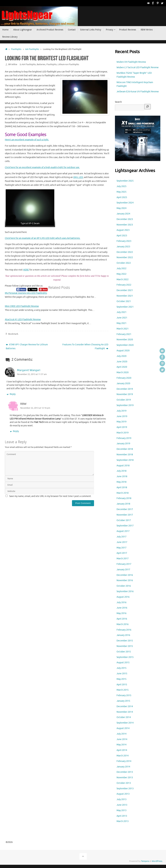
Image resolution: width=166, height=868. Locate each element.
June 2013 (122, 805)
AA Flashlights (32, 49)
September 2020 (125, 345)
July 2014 (122, 734)
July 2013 (122, 799)
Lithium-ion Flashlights (68, 64)
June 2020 (122, 362)
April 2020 (122, 367)
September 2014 (125, 723)
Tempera (145, 861)
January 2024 (123, 214)
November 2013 (125, 778)
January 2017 (123, 570)
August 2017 (123, 531)
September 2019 (125, 405)
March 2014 (123, 756)
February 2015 (124, 695)
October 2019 (124, 400)
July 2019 (122, 411)
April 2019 (122, 427)
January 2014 (123, 767)
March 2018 (123, 493)
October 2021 (124, 301)
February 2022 (124, 285)
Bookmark (13, 334)
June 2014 (122, 739)
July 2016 (122, 602)
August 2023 (123, 230)
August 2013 (123, 794)
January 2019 (123, 444)
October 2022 (124, 263)
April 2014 (122, 750)
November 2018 (125, 455)
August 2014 (123, 728)
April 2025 (122, 197)
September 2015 (125, 657)
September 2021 (125, 307)
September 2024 (125, 203)
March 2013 (123, 821)
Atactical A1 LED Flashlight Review (23, 319)
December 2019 (125, 389)
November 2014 (125, 712)
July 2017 (122, 537)
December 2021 (125, 290)
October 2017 (124, 520)
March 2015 (123, 690)
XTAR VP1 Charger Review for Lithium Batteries (27, 347)
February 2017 (124, 564)
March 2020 (123, 372)
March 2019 (123, 433)
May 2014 (122, 745)
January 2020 (123, 383)
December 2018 (125, 449)
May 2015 (122, 679)
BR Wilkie (13, 64)
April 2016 (122, 619)
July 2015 (122, 668)
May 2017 (122, 548)
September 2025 (125, 181)
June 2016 (122, 608)
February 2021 (124, 334)
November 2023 (125, 225)
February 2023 (124, 241)
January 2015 (123, 701)
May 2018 (122, 482)
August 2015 (123, 663)
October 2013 (124, 783)
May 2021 (122, 323)
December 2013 (125, 772)
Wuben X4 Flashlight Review (131, 62)
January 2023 (123, 247)
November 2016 (125, 580)
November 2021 (125, 296)
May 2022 (122, 274)
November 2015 (125, 646)
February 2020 (124, 378)
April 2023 (122, 236)
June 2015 (122, 674)
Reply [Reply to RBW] (14, 431)
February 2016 (124, 630)
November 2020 (125, 340)
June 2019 (122, 416)
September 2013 (125, 789)
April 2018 (122, 487)
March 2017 (123, 559)
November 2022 (125, 257)
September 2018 (125, 460)
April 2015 (122, 685)
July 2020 (122, 356)
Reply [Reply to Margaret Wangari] (11, 394)
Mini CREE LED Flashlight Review (22, 306)
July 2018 (122, 471)
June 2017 (122, 542)
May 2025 (122, 192)
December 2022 (125, 252)
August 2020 (123, 351)
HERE (26, 270)
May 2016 (122, 613)
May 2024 (122, 208)
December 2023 (125, 219)
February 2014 (124, 761)
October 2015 (124, 652)
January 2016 (123, 635)
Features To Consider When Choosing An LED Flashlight (85, 347)
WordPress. (157, 861)
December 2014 (125, 706)
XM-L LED (78, 177)
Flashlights (16, 49)
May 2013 (122, 810)
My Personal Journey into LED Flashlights (26, 293)
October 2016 (124, 586)
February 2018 (124, 498)
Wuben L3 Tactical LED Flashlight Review (138, 67)
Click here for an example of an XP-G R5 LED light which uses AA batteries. (43, 238)
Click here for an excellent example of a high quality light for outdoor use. (42, 167)
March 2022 (123, 279)
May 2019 (122, 422)
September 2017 (125, 526)
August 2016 (123, 597)
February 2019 (124, 438)
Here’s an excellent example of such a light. (27, 140)
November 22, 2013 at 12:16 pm (35, 408)
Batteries (41, 64)
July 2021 (122, 312)
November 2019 (125, 394)
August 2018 (123, 466)
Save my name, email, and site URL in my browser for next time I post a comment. (50, 496)
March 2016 (123, 624)
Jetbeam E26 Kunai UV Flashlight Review (138, 92)
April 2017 (122, 553)
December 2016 (125, 575)
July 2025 (122, 186)
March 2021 (123, 329)
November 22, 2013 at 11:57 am (32, 374)
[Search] (148, 107)
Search (118, 102)
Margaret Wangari (29, 370)
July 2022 (122, 268)
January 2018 (123, 504)
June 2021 (122, 318)
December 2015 (125, 641)
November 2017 (125, 515)
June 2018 (122, 476)
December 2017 (125, 509)
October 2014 (124, 717)
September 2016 (125, 591)
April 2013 (122, 816)
